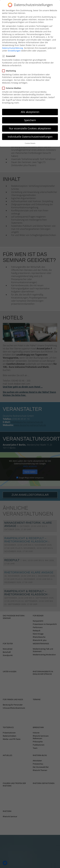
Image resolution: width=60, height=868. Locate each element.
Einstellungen (14, 47)
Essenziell (10, 53)
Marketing (10, 67)
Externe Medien (12, 84)
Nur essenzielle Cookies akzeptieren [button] (30, 125)
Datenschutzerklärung (12, 44)
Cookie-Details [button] (30, 140)
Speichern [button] (30, 116)
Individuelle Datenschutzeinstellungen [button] (30, 133)
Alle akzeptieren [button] (30, 108)
